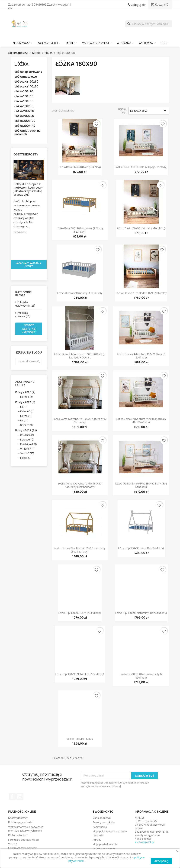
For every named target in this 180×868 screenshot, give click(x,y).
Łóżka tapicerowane (28, 72)
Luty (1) (24, 421)
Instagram (20, 796)
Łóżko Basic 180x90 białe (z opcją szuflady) (141, 167)
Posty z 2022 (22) (26, 430)
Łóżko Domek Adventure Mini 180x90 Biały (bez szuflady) (141, 421)
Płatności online (18, 835)
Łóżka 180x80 (24, 101)
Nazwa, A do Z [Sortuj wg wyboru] (149, 111)
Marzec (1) (26, 416)
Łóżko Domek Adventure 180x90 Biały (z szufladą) (141, 356)
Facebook (12, 796)
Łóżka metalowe (26, 77)
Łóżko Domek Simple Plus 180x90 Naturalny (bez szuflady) (80, 550)
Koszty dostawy (18, 818)
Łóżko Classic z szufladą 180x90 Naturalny (141, 293)
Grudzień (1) (27, 435)
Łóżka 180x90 (24, 106)
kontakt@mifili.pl (144, 842)
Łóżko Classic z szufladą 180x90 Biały (80, 293)
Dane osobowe (102, 818)
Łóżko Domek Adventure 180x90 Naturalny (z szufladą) (80, 421)
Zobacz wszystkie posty (29, 264)
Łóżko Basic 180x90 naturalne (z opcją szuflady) (80, 230)
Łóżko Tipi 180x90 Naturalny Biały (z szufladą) (141, 676)
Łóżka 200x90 (24, 116)
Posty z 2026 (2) (25, 392)
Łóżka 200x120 (25, 121)
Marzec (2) (27, 397)
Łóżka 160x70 (24, 91)
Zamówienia (100, 827)
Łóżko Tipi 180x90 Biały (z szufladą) (80, 613)
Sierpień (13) (27, 453)
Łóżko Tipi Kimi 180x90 (80, 739)
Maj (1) (24, 407)
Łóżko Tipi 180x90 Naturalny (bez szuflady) (141, 613)
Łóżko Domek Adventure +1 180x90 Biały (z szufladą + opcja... (80, 356)
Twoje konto (103, 812)
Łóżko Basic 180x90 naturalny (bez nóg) (141, 228)
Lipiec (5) (25, 458)
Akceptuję (161, 861)
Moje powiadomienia (105, 844)
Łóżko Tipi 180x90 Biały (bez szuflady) (141, 548)
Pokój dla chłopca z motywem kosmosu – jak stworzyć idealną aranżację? (28, 189)
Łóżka (21, 64)
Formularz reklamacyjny (22, 848)
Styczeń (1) (27, 425)
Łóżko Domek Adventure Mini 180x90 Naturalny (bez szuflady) (80, 485)
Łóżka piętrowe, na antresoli (27, 132)
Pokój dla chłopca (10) (23, 315)
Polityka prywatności (21, 822)
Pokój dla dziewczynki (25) (25, 304)
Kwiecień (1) (27, 411)
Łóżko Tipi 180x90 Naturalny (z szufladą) (80, 674)
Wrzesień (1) (27, 449)
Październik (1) (29, 444)
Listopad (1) (27, 440)
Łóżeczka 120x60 (26, 82)
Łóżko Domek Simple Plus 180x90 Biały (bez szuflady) (141, 485)
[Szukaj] (149, 24)
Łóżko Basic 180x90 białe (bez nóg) (80, 167)
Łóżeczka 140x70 (26, 87)
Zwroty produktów (104, 822)
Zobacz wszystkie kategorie (29, 329)
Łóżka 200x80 (24, 111)
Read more (20, 232)
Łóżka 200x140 (25, 126)
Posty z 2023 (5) (25, 402)
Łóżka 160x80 (24, 96)
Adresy (97, 840)
